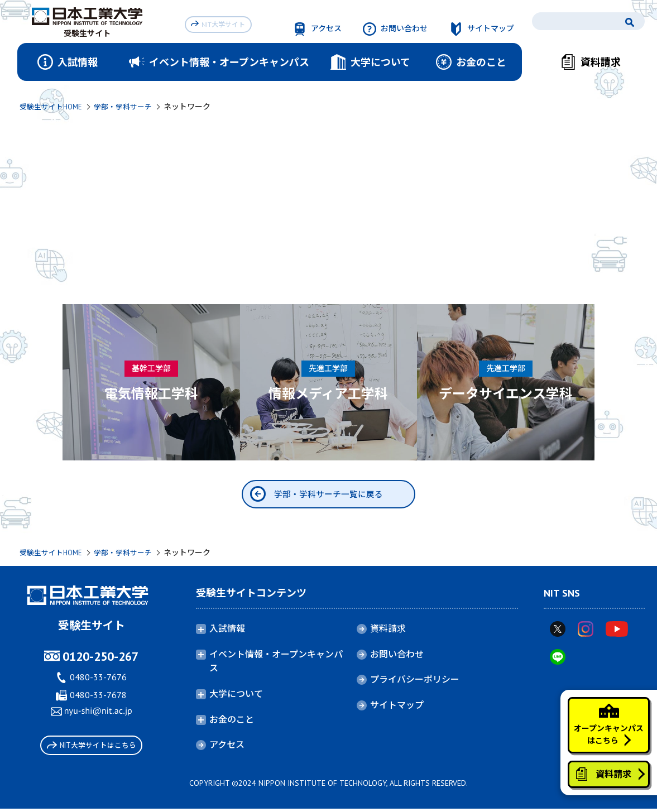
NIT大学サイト (220, 23)
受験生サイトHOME (53, 107)
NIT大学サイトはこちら (91, 749)
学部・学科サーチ (130, 107)
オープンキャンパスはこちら (603, 710)
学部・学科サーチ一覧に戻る (329, 496)
